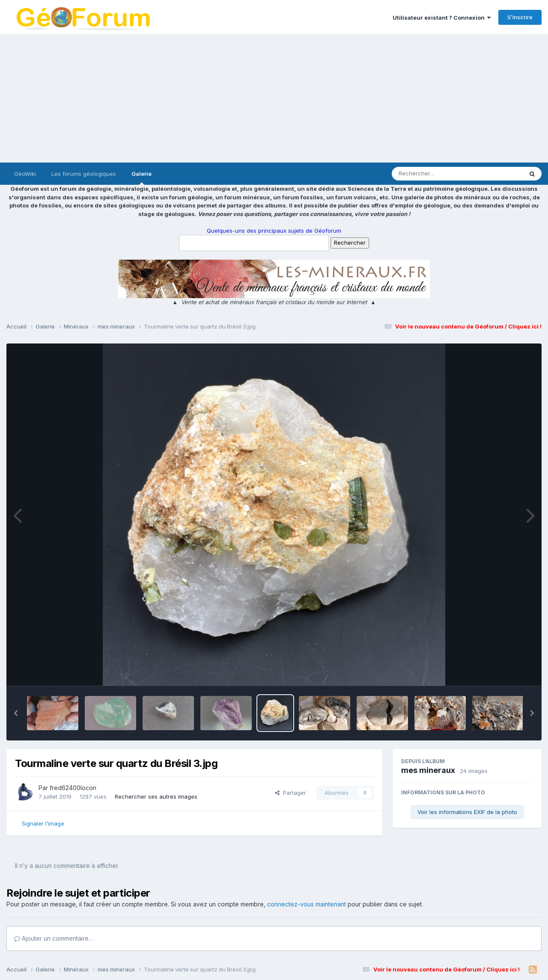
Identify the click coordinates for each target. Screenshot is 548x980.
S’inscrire (520, 17)
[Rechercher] (433, 174)
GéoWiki (25, 174)
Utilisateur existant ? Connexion (442, 18)
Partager (290, 793)
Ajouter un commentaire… (54, 938)
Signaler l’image (43, 823)
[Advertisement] (274, 98)
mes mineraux (428, 770)
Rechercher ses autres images (156, 796)
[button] (16, 713)
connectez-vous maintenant (307, 904)
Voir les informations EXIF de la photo (467, 812)
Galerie (141, 178)
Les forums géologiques (84, 174)
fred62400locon (73, 788)
